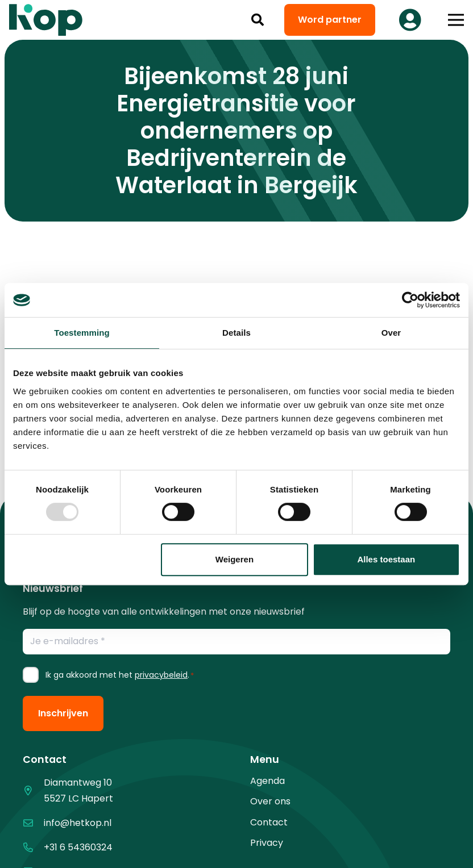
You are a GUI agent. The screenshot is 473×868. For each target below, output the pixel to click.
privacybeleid (161, 675)
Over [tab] (391, 333)
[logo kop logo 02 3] (46, 20)
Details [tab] (236, 333)
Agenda (267, 781)
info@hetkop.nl (78, 823)
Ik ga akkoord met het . (120, 675)
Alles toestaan (386, 559)
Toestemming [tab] (82, 333)
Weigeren (235, 559)
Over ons (270, 801)
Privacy (267, 843)
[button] (258, 20)
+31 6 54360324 (78, 847)
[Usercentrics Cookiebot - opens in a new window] (410, 300)
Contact (269, 822)
